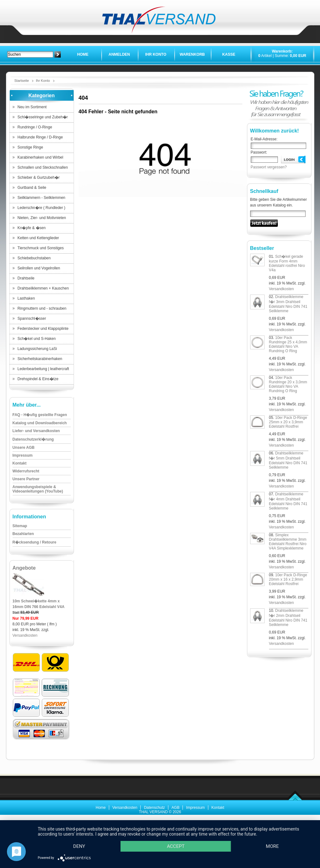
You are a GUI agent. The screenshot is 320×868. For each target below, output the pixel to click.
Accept (176, 846)
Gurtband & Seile (32, 188)
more (272, 846)
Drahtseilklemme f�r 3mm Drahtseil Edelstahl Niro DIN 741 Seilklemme (288, 304)
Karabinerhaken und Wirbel (40, 157)
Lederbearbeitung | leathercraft (43, 369)
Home (83, 54)
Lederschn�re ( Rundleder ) (42, 208)
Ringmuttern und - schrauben (42, 308)
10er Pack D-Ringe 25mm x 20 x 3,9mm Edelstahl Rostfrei (288, 422)
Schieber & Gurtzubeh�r (39, 178)
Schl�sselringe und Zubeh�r (43, 117)
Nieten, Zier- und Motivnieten (42, 218)
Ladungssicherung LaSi (37, 349)
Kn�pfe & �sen (32, 228)
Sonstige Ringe (30, 147)
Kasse (229, 54)
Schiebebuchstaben (34, 258)
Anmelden (119, 54)
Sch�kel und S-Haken (37, 339)
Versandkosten (25, 635)
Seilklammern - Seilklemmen (42, 198)
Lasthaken (26, 298)
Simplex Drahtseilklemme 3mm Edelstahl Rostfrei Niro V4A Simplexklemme (288, 542)
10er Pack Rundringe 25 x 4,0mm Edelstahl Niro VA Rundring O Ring (288, 344)
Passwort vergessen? (269, 167)
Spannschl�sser (32, 318)
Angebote (24, 568)
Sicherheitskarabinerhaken (40, 359)
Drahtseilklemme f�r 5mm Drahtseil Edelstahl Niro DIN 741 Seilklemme (288, 460)
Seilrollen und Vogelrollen (39, 268)
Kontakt (218, 808)
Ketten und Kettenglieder (38, 238)
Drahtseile (26, 278)
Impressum (195, 808)
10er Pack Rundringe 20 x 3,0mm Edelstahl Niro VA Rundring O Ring (288, 384)
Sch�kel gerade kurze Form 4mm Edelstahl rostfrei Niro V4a (287, 263)
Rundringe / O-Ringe (35, 127)
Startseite (22, 81)
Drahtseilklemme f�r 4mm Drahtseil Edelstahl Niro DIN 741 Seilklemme (288, 501)
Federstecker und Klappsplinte (43, 329)
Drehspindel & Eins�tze (38, 379)
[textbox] (30, 54)
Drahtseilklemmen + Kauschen (43, 288)
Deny (79, 846)
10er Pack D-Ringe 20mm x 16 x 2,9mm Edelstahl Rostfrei (288, 579)
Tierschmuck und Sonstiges (41, 248)
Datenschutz (154, 808)
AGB (175, 808)
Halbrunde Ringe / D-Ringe (40, 137)
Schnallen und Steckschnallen (43, 167)
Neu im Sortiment (32, 107)
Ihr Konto (156, 54)
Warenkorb (192, 54)
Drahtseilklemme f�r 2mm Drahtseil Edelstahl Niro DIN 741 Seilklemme (288, 618)
